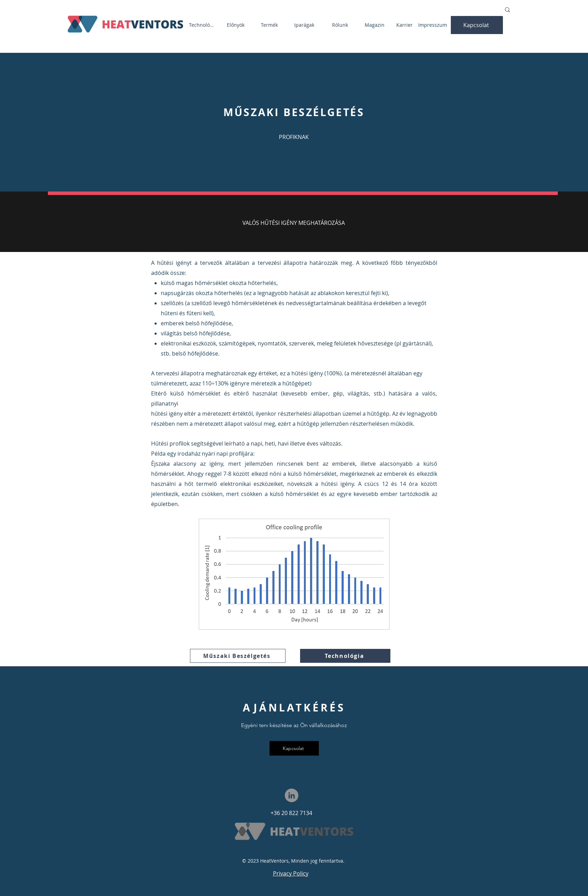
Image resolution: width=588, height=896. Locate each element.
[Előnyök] (237, 25)
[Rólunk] (341, 25)
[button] (477, 25)
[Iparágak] (305, 25)
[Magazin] (375, 25)
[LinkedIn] (292, 795)
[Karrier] (405, 25)
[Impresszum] (433, 25)
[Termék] (270, 25)
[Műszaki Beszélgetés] (238, 656)
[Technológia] (203, 25)
